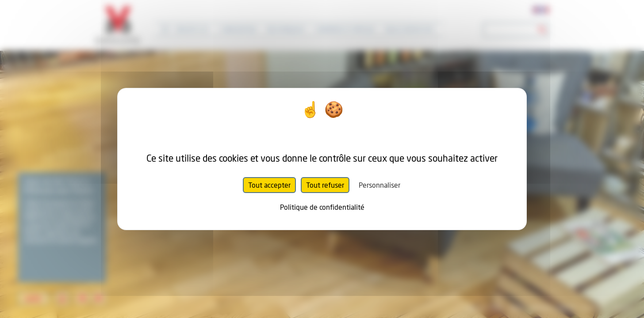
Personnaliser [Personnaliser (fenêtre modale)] (379, 185)
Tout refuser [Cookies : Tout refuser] (325, 185)
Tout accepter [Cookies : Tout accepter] (269, 185)
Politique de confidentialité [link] (322, 207)
